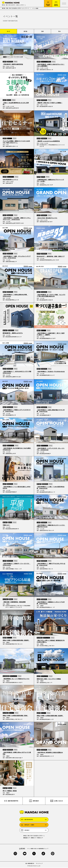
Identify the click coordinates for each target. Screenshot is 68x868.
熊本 (60, 32)
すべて (8, 32)
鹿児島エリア (27, 838)
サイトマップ (39, 864)
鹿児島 (25, 32)
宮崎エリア (34, 838)
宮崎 (42, 32)
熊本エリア (40, 838)
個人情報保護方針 (30, 864)
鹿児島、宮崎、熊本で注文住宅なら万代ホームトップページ (16, 9)
